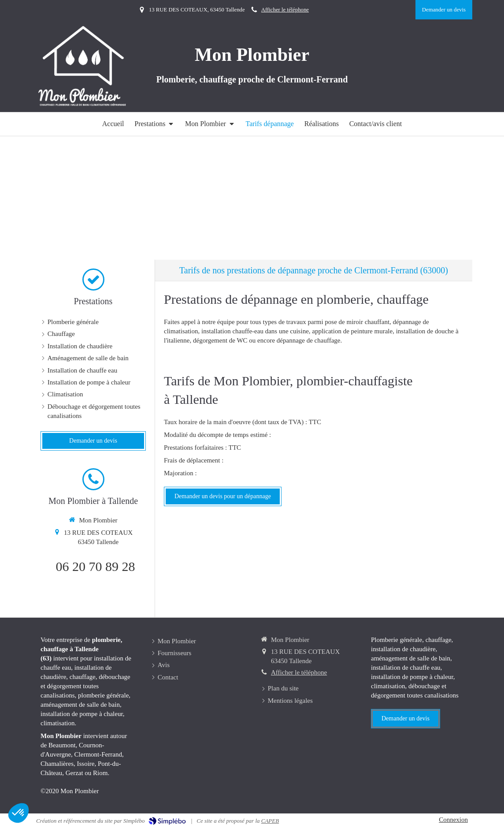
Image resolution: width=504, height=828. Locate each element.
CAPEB (270, 821)
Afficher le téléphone (285, 10)
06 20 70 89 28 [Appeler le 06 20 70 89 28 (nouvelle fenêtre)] (96, 566)
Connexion (453, 820)
